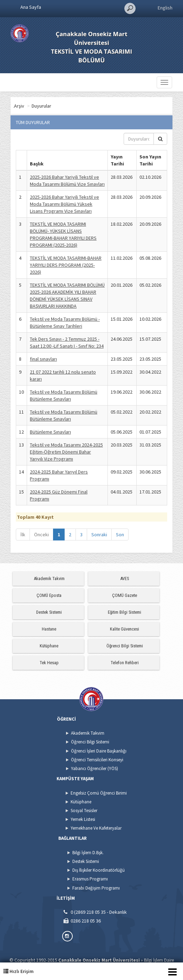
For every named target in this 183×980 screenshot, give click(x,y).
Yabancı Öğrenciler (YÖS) (94, 768)
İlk (23, 535)
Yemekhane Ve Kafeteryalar (96, 828)
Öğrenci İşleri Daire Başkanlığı (99, 751)
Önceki (41, 535)
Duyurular (69, 106)
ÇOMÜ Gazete (125, 595)
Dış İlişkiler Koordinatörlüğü (99, 870)
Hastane (49, 629)
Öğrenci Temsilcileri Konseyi (97, 760)
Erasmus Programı (90, 879)
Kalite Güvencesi (125, 629)
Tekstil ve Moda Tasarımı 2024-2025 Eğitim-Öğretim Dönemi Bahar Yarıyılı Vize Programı (66, 452)
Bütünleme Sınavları (50, 432)
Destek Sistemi (49, 612)
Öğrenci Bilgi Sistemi (125, 646)
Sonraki (99, 535)
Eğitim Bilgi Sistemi (125, 612)
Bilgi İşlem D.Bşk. (88, 853)
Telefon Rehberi (125, 663)
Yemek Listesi (83, 819)
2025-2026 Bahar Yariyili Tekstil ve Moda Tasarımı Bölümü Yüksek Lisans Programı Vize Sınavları (64, 204)
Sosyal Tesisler (84, 811)
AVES (125, 579)
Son (120, 535)
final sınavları (43, 359)
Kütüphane (49, 646)
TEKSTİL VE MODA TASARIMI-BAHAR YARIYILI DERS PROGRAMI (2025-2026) (66, 265)
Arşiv (47, 106)
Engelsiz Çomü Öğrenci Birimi (99, 793)
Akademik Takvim (49, 579)
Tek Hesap (49, 663)
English (165, 8)
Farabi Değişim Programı (96, 888)
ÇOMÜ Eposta (49, 595)
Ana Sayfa (31, 7)
